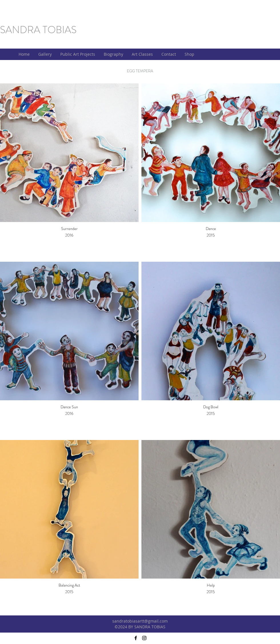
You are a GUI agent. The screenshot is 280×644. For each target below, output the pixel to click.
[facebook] (136, 638)
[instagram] (144, 638)
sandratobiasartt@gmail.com (140, 621)
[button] (45, 54)
